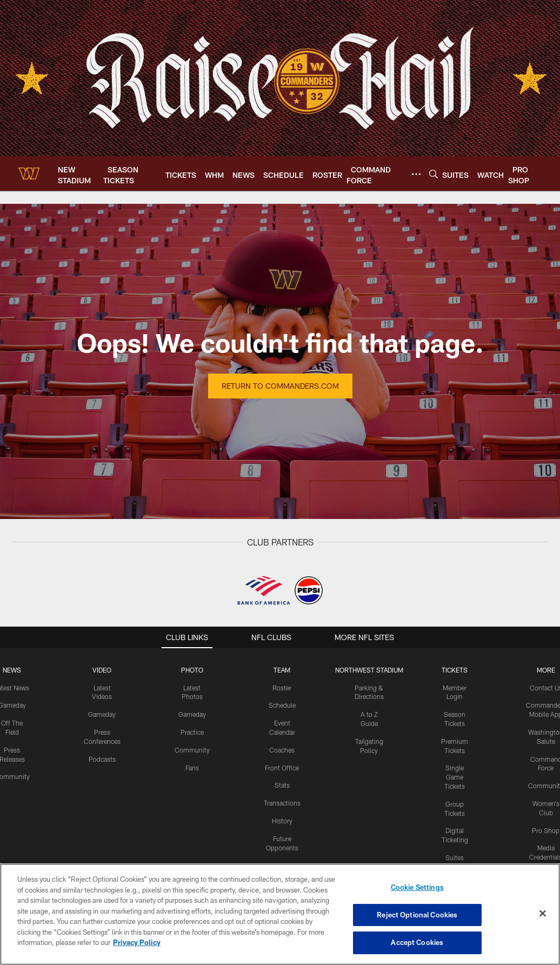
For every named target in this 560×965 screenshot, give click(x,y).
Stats (282, 785)
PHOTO (192, 670)
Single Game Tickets (455, 777)
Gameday (102, 714)
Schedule (282, 705)
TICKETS (455, 670)
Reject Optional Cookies (417, 915)
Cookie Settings (417, 887)
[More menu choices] (416, 174)
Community (192, 750)
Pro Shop (546, 830)
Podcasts (102, 759)
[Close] (543, 914)
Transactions (282, 803)
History (282, 821)
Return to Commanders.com (280, 386)
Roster (282, 688)
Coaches (282, 750)
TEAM (282, 670)
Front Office (282, 768)
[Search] (434, 174)
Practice (192, 732)
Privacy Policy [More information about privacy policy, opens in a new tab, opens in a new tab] (137, 942)
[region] (280, 914)
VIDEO (102, 670)
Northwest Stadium (369, 670)
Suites (455, 857)
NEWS (12, 670)
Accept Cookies (417, 942)
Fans (192, 768)
